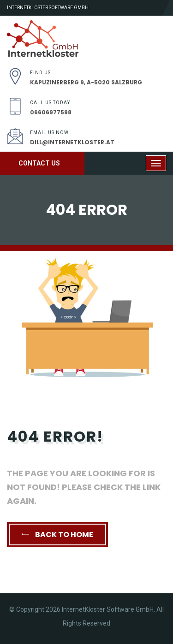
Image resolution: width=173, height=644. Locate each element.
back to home (57, 535)
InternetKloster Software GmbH (48, 8)
